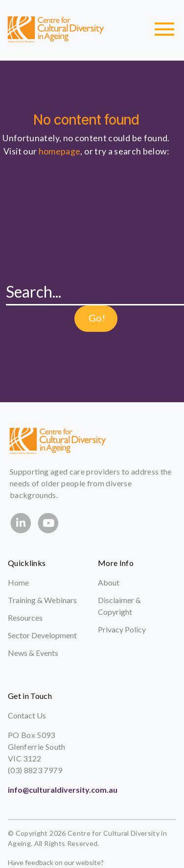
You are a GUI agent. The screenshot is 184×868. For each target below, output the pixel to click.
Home (18, 582)
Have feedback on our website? (56, 862)
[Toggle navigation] (164, 29)
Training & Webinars (42, 600)
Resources (25, 618)
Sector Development (42, 635)
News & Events (33, 653)
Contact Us (27, 715)
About (109, 582)
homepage (60, 151)
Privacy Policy (122, 629)
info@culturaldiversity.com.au (63, 790)
